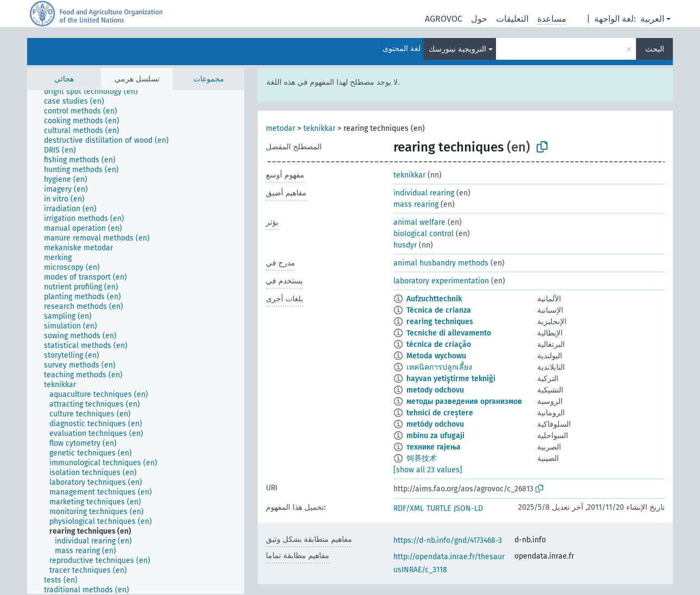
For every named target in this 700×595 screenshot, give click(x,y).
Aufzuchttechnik (434, 299)
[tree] (136, 342)
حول (479, 19)
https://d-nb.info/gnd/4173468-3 (448, 540)
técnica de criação (439, 344)
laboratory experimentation (441, 281)
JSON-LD (468, 508)
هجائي (64, 79)
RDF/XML (409, 508)
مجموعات (209, 79)
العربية (652, 19)
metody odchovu (435, 390)
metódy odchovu (435, 424)
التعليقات (512, 19)
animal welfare (419, 222)
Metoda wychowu (436, 356)
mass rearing (416, 204)
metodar (281, 128)
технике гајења (434, 447)
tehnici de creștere (440, 413)
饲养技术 (422, 458)
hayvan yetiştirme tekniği (451, 379)
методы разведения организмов (464, 401)
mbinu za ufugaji (435, 436)
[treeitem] (96, 92)
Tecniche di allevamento (449, 333)
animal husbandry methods (441, 263)
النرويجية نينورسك (457, 49)
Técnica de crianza (439, 310)
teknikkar (319, 128)
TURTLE (439, 508)
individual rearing (424, 193)
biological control (424, 234)
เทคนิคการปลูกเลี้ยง (439, 367)
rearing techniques (440, 322)
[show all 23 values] (428, 470)
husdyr (405, 245)
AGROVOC (444, 19)
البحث (655, 49)
